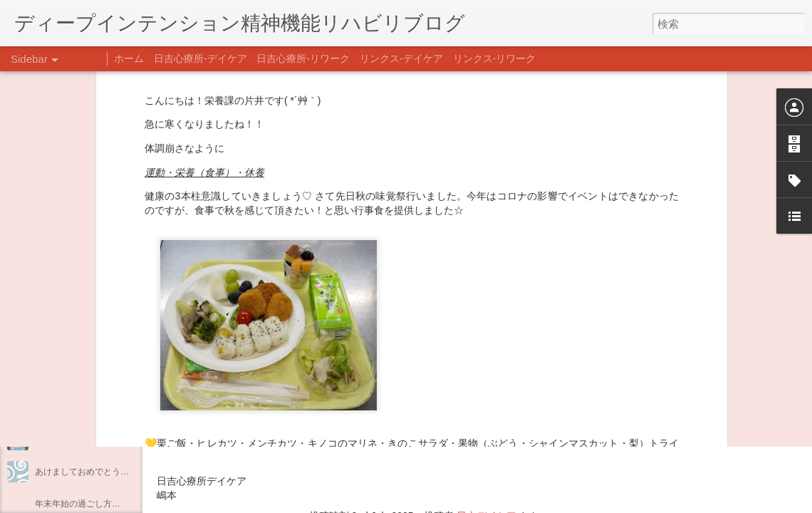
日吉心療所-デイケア (201, 58)
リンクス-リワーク (495, 58)
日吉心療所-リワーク (303, 58)
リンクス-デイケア (401, 58)
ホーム (129, 58)
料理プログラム (65, 343)
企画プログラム (65, 375)
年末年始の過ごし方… (78, 504)
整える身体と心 (65, 408)
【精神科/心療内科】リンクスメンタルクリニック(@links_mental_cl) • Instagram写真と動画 (412, 398)
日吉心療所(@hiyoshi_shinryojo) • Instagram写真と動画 (326, 425)
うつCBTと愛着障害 (73, 311)
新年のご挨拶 (61, 440)
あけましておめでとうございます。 (103, 472)
